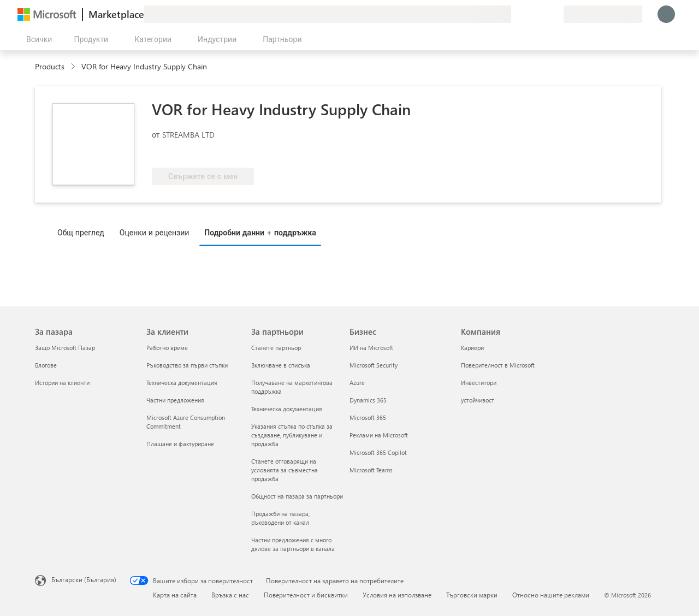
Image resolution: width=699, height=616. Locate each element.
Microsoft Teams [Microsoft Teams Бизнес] (371, 470)
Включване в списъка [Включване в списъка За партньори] (281, 365)
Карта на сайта (175, 595)
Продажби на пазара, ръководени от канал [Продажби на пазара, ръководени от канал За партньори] (280, 518)
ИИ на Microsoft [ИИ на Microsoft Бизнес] (371, 348)
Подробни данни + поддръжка (260, 232)
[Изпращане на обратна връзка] (516, 14)
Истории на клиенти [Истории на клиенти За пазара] (62, 383)
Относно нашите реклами (551, 595)
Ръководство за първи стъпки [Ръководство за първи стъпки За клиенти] (187, 365)
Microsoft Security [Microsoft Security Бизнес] (374, 365)
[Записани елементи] (542, 14)
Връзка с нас (230, 595)
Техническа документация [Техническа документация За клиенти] (182, 383)
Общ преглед (81, 232)
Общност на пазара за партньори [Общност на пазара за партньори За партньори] (297, 496)
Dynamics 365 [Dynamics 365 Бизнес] (368, 400)
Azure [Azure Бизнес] (357, 383)
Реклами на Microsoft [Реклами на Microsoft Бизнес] (379, 435)
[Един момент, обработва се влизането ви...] (666, 14)
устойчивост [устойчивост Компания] (478, 400)
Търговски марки (472, 595)
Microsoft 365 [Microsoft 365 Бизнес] (368, 417)
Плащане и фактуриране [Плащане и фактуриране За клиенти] (180, 444)
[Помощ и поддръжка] (529, 14)
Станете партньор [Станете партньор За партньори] (276, 348)
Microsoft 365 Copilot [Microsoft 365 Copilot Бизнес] (378, 452)
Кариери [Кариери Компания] (472, 348)
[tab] (84, 232)
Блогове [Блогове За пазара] (46, 365)
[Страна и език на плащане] (603, 14)
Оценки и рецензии (155, 232)
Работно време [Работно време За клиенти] (167, 348)
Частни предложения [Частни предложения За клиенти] (175, 400)
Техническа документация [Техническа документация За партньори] (287, 409)
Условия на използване (397, 595)
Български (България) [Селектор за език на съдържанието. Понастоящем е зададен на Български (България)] (84, 579)
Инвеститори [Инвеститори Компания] (479, 383)
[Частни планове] (555, 14)
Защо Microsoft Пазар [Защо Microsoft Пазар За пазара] (65, 348)
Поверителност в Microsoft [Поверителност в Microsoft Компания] (498, 365)
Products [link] (50, 66)
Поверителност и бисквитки (306, 595)
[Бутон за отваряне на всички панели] (37, 39)
